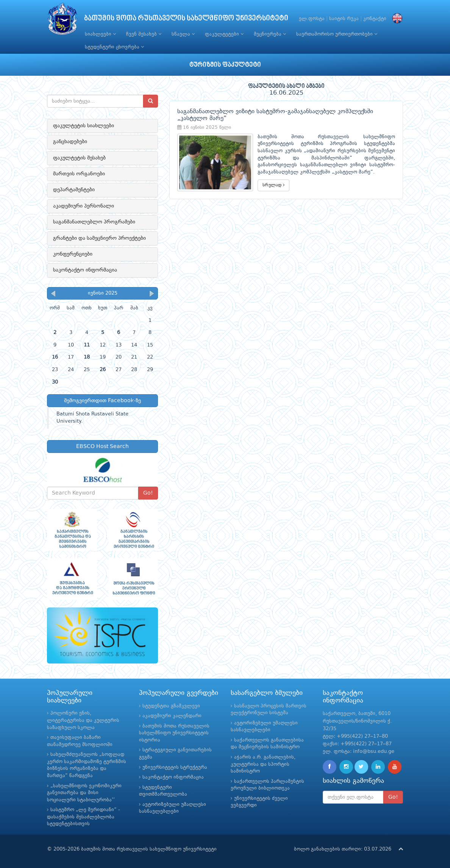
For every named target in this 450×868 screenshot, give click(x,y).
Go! (148, 493)
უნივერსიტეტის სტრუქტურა (175, 767)
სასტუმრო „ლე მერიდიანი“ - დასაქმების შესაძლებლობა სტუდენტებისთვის (84, 817)
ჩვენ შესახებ (144, 34)
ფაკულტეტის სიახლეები (84, 126)
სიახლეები (100, 34)
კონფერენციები (73, 254)
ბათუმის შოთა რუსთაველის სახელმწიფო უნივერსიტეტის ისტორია (174, 733)
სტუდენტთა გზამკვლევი (171, 706)
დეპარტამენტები (74, 190)
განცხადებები (70, 142)
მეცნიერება (270, 34)
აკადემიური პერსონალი (84, 206)
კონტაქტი (375, 19)
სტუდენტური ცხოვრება (114, 47)
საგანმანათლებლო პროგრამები (94, 222)
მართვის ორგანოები (79, 174)
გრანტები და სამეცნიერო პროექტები (99, 238)
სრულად (273, 185)
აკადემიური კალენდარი (172, 716)
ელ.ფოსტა (312, 19)
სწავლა (183, 34)
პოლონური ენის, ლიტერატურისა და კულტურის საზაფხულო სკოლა (83, 720)
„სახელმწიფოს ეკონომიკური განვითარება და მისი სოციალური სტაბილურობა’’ (84, 793)
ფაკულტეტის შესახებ (79, 158)
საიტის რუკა (344, 19)
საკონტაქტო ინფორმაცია (85, 270)
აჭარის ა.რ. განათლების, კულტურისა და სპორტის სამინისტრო (263, 764)
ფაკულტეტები (224, 34)
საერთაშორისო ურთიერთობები (337, 34)
